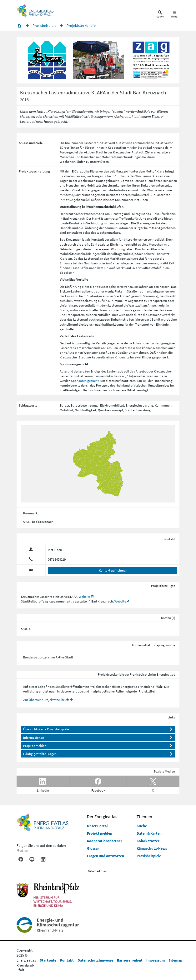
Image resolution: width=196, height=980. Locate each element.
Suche (142, 826)
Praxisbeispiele (149, 856)
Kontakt (67, 960)
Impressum (156, 960)
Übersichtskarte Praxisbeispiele (46, 729)
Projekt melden (100, 833)
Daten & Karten (149, 833)
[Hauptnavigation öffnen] (174, 15)
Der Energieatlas (102, 817)
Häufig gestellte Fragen (40, 754)
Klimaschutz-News (152, 848)
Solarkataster (148, 841)
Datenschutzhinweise (95, 960)
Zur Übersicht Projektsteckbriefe (46, 700)
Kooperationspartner (105, 841)
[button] (47, 60)
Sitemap (175, 960)
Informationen (34, 737)
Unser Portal (97, 826)
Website (85, 597)
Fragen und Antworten (106, 856)
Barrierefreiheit (130, 960)
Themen (144, 817)
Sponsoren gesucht (85, 381)
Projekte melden (35, 746)
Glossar (93, 848)
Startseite (48, 960)
